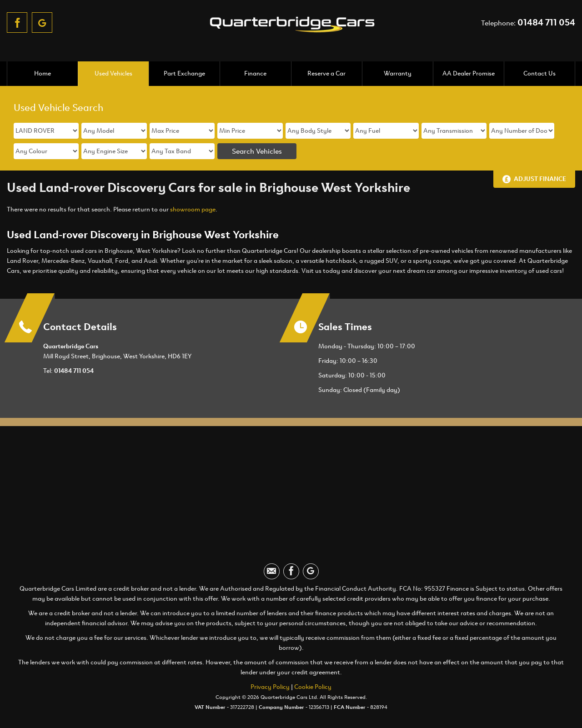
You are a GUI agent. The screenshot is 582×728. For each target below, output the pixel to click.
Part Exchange (184, 73)
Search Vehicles (257, 151)
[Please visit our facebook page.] (17, 23)
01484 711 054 (546, 22)
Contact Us (539, 73)
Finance (255, 73)
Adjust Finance (540, 179)
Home (43, 73)
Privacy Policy (270, 687)
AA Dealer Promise (469, 73)
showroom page (193, 209)
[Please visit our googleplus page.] (42, 23)
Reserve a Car (326, 73)
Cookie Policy (313, 687)
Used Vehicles (113, 73)
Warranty (398, 73)
